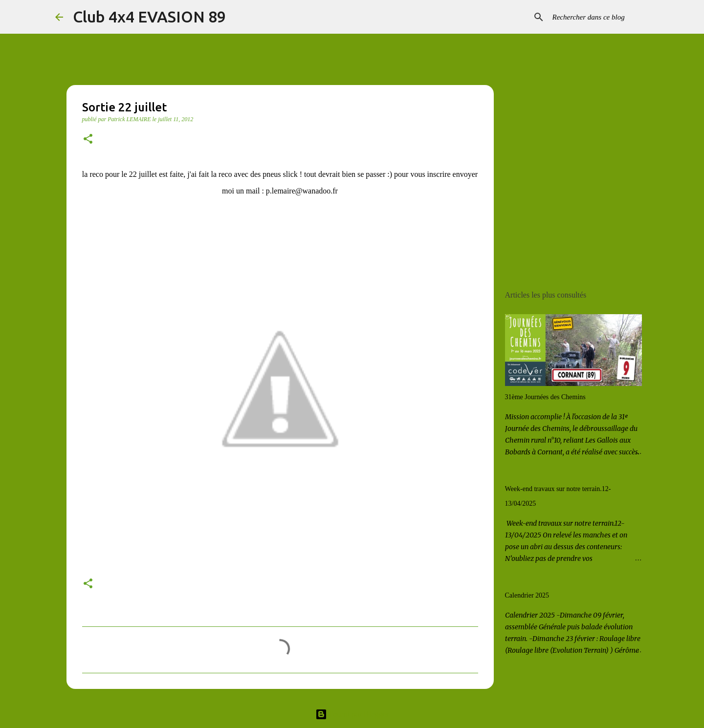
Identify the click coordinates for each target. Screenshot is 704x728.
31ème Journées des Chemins (545, 397)
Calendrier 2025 (527, 595)
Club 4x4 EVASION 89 (149, 17)
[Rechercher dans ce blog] (600, 17)
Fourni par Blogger (352, 714)
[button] (88, 140)
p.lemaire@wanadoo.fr (302, 191)
